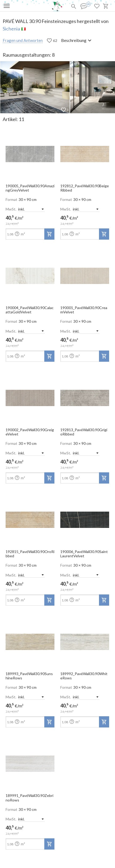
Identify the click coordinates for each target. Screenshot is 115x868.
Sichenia (11, 29)
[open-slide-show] (30, 152)
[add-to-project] (49, 234)
